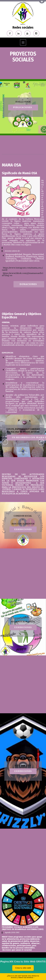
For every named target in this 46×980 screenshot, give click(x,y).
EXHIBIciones (23, 529)
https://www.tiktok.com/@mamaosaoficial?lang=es (23, 274)
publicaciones (23, 107)
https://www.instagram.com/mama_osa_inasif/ (22, 269)
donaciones (29, 284)
